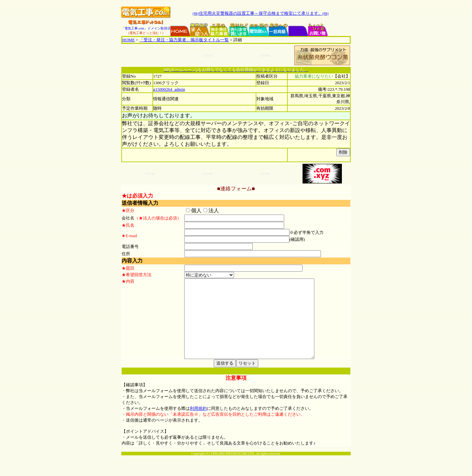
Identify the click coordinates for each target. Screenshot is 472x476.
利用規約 (198, 429)
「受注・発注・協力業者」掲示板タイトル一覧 (184, 40)
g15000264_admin (169, 89)
